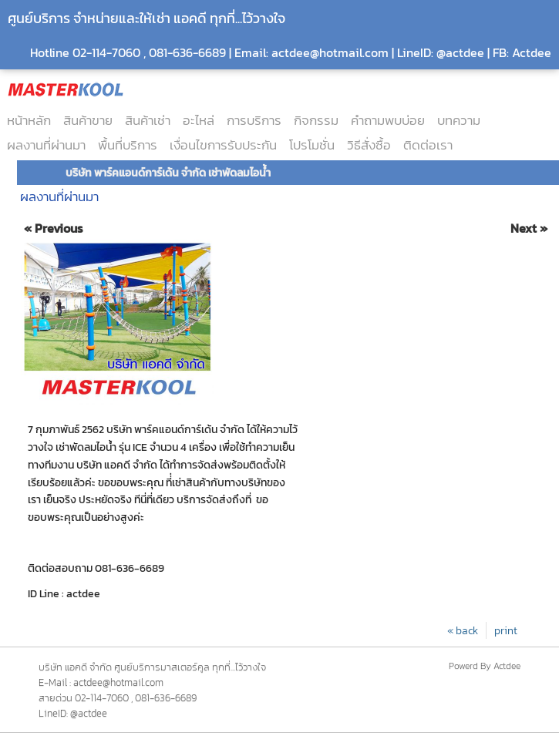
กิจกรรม (316, 120)
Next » (529, 228)
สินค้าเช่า (148, 120)
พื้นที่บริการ (128, 145)
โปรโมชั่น (312, 145)
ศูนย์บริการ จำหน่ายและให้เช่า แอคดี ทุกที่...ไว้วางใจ (146, 18)
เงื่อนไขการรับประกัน (223, 145)
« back (463, 630)
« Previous (54, 228)
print (506, 630)
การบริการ (254, 120)
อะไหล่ (199, 120)
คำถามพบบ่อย (388, 120)
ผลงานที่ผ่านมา (46, 145)
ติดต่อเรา (428, 145)
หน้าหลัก (29, 120)
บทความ (459, 120)
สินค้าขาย (88, 120)
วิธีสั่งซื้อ (369, 145)
